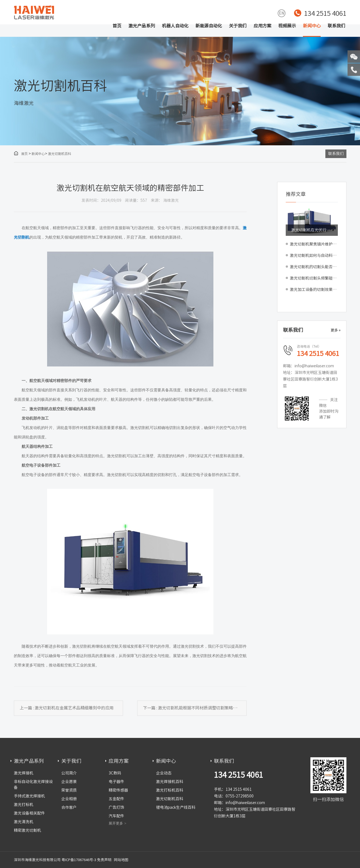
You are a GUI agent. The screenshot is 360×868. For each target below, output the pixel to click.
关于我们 (238, 26)
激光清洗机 (24, 822)
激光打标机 (24, 805)
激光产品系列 (142, 26)
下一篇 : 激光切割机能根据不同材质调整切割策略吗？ (192, 708)
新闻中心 (312, 26)
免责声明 (104, 860)
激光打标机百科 (170, 790)
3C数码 (115, 773)
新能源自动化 (209, 26)
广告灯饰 (116, 807)
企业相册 (69, 799)
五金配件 (116, 799)
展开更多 (116, 823)
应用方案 (262, 26)
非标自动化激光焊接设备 (33, 785)
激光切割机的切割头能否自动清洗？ (314, 267)
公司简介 (69, 773)
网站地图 (121, 860)
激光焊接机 (24, 773)
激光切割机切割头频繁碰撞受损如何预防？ (314, 278)
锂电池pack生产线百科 (176, 807)
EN (281, 13)
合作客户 (69, 807)
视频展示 (287, 26)
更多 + (336, 330)
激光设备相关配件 (29, 813)
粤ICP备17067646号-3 (79, 860)
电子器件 (116, 782)
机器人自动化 (175, 26)
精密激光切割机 (27, 830)
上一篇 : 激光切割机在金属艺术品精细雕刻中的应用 (67, 708)
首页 (117, 26)
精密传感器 (118, 790)
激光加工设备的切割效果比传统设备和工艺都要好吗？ (314, 290)
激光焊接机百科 (170, 782)
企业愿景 (69, 782)
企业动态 (164, 773)
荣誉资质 (69, 790)
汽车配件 (116, 816)
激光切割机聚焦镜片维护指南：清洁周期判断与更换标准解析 (314, 244)
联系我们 (336, 26)
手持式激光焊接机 (29, 796)
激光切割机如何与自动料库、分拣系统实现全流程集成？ (314, 255)
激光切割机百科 (60, 154)
